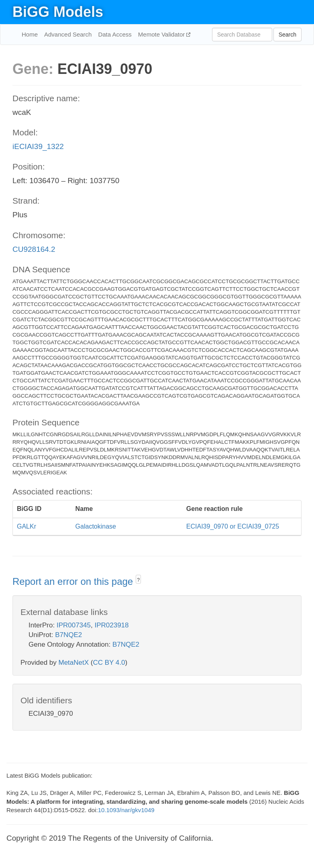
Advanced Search (68, 34)
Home (30, 34)
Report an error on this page (74, 581)
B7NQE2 (68, 635)
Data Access (115, 34)
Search (287, 35)
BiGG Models (58, 12)
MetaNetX (74, 663)
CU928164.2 (34, 249)
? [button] (138, 580)
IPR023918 (111, 625)
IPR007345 (74, 625)
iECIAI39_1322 (38, 146)
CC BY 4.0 (109, 663)
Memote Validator (162, 34)
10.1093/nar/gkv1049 (126, 810)
